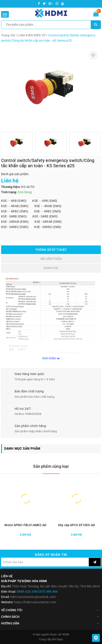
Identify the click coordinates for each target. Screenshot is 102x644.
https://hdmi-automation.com (35, 602)
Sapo (60, 639)
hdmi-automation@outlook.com (33, 597)
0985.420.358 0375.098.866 (37, 592)
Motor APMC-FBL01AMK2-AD (25, 525)
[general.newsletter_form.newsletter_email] (45, 562)
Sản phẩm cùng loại (51, 466)
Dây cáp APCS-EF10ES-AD (76, 525)
